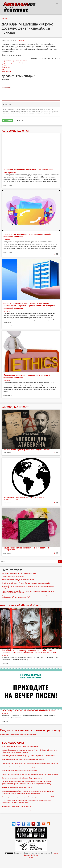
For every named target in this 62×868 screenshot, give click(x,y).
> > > (31, 810)
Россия (4, 65)
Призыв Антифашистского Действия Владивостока (19, 573)
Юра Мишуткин (7, 71)
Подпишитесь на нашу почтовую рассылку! (31, 730)
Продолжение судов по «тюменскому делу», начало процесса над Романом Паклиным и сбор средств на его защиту (27, 597)
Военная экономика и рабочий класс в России (17, 787)
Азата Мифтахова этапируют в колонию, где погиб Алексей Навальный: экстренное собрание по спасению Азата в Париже (29, 651)
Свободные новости (16, 407)
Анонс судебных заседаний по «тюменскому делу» (19, 767)
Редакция (21, 40)
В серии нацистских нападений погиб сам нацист (18, 580)
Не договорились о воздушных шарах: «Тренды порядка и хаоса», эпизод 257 (28, 797)
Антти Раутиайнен (10, 173)
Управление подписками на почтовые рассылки (18, 734)
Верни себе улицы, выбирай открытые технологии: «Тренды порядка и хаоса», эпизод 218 (28, 587)
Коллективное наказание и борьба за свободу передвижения (28, 169)
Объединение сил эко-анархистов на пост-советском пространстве (26, 549)
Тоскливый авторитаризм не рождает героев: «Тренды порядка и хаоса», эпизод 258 (30, 763)
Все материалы (13, 743)
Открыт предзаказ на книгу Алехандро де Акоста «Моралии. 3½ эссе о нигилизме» (29, 756)
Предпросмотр (20, 120)
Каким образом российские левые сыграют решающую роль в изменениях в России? (30, 774)
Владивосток (6, 67)
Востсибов (7, 240)
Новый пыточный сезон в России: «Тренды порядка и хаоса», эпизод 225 (26, 583)
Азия (3, 69)
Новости (4, 18)
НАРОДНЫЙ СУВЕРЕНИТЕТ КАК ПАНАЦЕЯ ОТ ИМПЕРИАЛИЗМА (24, 499)
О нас (31, 857)
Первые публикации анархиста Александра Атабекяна (27, 450)
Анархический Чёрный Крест (11, 61)
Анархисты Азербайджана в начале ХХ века (16, 806)
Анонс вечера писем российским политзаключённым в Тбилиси (29, 710)
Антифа (21, 63)
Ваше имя (5, 80)
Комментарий (7, 87)
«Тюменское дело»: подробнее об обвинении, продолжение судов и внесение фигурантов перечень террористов (28, 592)
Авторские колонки (15, 131)
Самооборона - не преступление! (13, 577)
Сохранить (7, 120)
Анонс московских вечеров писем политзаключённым (20, 771)
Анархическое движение (10, 63)
